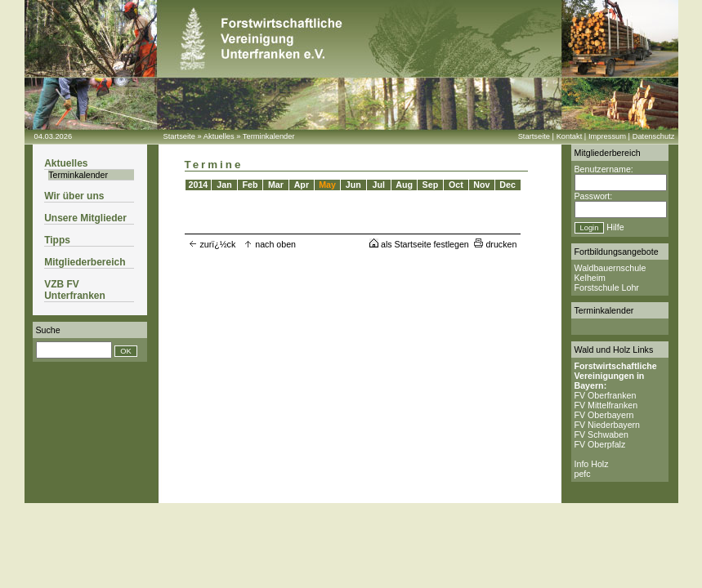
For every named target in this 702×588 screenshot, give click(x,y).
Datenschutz (654, 136)
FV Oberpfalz (600, 444)
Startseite (179, 136)
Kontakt (570, 136)
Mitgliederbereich (85, 262)
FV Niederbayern (608, 425)
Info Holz (592, 464)
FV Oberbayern (604, 415)
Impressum (607, 136)
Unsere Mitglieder (85, 218)
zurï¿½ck (212, 244)
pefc (583, 474)
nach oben (270, 244)
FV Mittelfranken (606, 405)
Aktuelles (219, 136)
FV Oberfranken (606, 395)
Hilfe (615, 227)
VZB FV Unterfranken (75, 290)
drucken (495, 244)
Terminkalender (269, 136)
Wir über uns (74, 196)
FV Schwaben (601, 434)
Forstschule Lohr (607, 287)
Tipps (57, 240)
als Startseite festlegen (419, 244)
